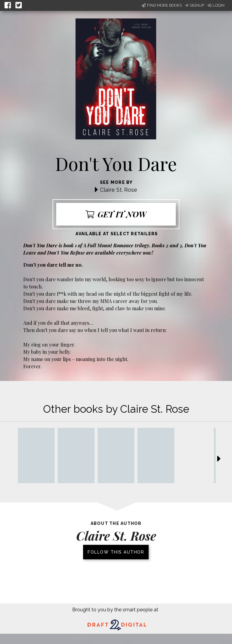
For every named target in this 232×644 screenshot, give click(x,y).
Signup (195, 5)
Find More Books (162, 5)
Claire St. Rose (119, 190)
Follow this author (116, 552)
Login (216, 5)
